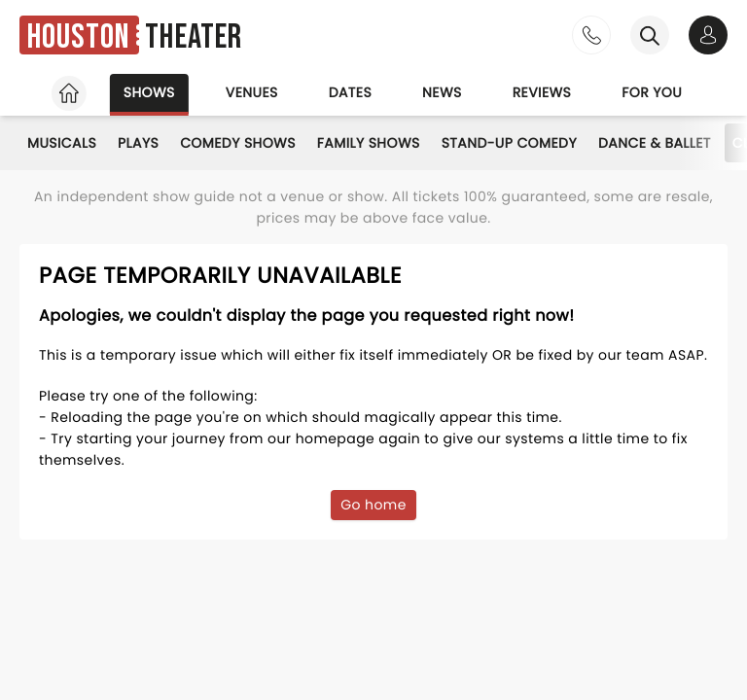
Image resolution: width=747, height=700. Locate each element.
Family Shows (369, 143)
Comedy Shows (238, 143)
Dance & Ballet (655, 143)
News (442, 92)
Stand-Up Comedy (509, 143)
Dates (350, 92)
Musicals (62, 143)
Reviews (542, 92)
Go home (373, 505)
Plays (138, 143)
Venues (252, 92)
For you (652, 92)
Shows (149, 92)
